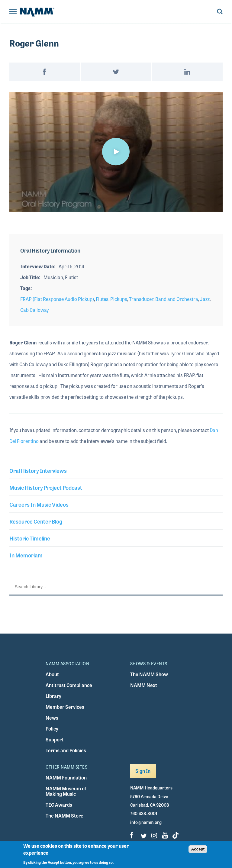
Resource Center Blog (36, 521)
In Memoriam (26, 555)
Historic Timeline (30, 538)
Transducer (141, 299)
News (52, 718)
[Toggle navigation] (13, 12)
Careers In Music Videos (39, 504)
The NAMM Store (64, 816)
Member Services (65, 707)
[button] (116, 152)
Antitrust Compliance (69, 685)
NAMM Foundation (66, 778)
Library (53, 696)
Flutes (102, 299)
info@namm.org (146, 822)
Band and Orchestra (177, 299)
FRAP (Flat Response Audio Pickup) (57, 299)
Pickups (119, 299)
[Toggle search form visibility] (220, 12)
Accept (198, 849)
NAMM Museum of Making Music (66, 791)
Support (55, 739)
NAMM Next (144, 685)
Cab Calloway (34, 310)
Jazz (205, 299)
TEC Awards (59, 805)
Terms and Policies (66, 750)
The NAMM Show (149, 674)
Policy (52, 729)
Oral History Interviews (38, 470)
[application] (116, 152)
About (52, 674)
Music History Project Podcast (46, 487)
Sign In (143, 771)
